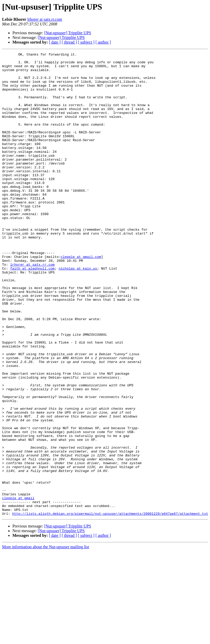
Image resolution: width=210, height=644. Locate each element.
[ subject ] (86, 42)
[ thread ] (69, 42)
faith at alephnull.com (32, 312)
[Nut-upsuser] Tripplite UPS (68, 33)
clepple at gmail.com (81, 298)
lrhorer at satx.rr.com (45, 19)
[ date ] (55, 42)
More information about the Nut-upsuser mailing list (46, 639)
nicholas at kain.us (78, 312)
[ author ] (103, 42)
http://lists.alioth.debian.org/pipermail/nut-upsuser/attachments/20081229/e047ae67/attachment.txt (110, 606)
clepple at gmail (18, 587)
